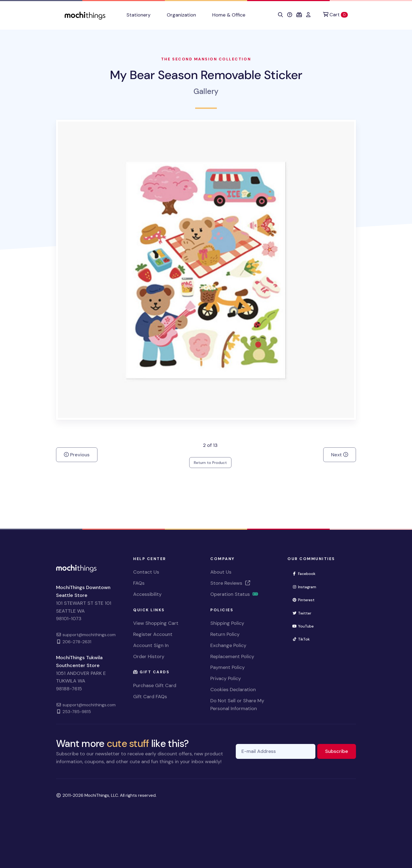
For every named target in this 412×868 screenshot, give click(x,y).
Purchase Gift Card (155, 685)
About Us (221, 572)
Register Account (153, 634)
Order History (149, 656)
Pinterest (306, 599)
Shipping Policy (227, 623)
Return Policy (225, 634)
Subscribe (341, 751)
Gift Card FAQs (150, 697)
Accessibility (147, 594)
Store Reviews (231, 583)
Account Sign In (151, 645)
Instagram (306, 586)
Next (340, 455)
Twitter (304, 613)
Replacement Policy (232, 656)
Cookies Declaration (233, 690)
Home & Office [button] (229, 15)
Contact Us (146, 572)
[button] (280, 15)
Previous (77, 455)
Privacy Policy (226, 678)
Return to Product (210, 463)
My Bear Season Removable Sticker (206, 75)
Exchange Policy (228, 645)
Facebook (306, 573)
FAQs (139, 583)
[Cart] (335, 15)
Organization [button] (181, 15)
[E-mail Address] (276, 751)
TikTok (303, 639)
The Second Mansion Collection (206, 59)
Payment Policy (228, 667)
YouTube (305, 626)
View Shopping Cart (156, 623)
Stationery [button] (138, 15)
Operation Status (234, 594)
